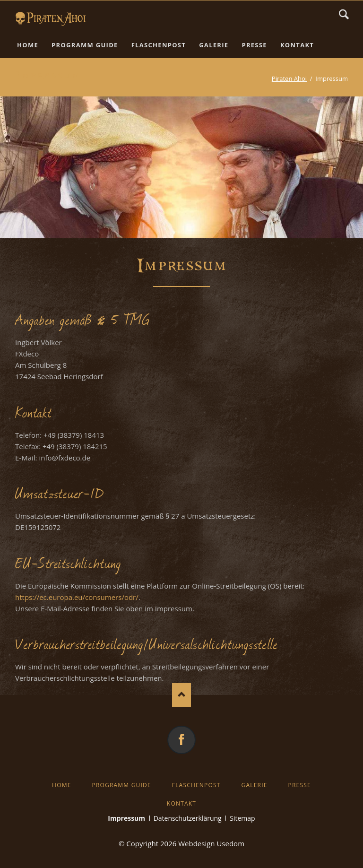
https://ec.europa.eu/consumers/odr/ (77, 597)
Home (61, 785)
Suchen (344, 14)
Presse (300, 785)
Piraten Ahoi (289, 78)
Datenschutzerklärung (188, 818)
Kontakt (181, 803)
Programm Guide (121, 785)
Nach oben (181, 695)
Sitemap (242, 818)
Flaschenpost (196, 785)
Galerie (255, 785)
